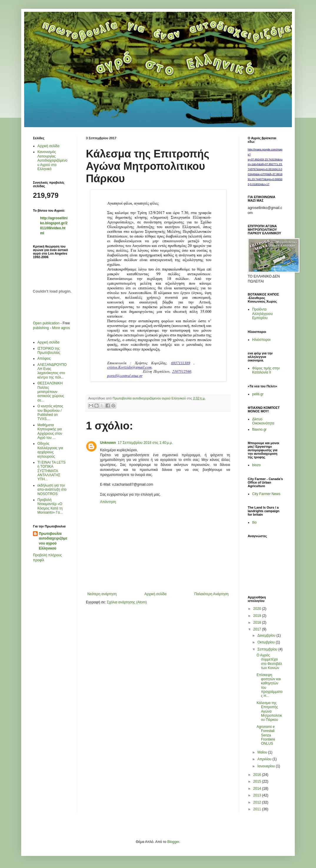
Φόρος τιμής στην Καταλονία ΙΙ (266, 370)
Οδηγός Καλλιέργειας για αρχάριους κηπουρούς (50, 450)
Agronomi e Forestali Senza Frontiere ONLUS (266, 735)
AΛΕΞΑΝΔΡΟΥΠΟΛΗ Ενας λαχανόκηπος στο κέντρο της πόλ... (52, 371)
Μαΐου (263, 752)
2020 (258, 609)
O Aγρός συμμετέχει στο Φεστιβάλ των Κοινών (269, 662)
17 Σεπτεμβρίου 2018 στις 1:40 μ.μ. (145, 443)
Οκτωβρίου (267, 642)
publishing (41, 328)
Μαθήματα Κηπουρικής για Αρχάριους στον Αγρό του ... (50, 431)
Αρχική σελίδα (155, 594)
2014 (258, 789)
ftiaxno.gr (259, 429)
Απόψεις (44, 359)
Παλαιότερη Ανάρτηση (211, 594)
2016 (258, 775)
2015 (258, 781)
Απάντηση (108, 502)
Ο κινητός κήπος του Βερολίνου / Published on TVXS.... (50, 413)
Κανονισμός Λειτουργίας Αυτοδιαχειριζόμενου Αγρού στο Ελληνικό (52, 160)
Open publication (46, 323)
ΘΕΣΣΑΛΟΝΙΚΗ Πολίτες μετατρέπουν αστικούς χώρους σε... (51, 392)
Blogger (173, 842)
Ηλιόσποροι (261, 340)
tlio (254, 522)
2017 (258, 629)
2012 (258, 802)
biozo (256, 465)
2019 (258, 616)
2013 (258, 795)
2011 (258, 809)
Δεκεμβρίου (267, 635)
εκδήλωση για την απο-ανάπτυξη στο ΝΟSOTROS (52, 490)
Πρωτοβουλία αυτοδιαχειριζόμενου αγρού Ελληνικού (53, 541)
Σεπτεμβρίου (268, 649)
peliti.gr (258, 394)
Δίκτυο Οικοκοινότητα (263, 421)
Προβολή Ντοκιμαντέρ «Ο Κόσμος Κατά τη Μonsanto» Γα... (50, 506)
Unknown (108, 443)
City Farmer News (266, 494)
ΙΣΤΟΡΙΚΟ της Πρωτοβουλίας (49, 351)
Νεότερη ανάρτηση (102, 594)
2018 (258, 623)
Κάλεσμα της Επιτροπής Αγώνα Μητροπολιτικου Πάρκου (269, 711)
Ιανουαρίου (267, 766)
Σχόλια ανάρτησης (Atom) (127, 602)
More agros (61, 328)
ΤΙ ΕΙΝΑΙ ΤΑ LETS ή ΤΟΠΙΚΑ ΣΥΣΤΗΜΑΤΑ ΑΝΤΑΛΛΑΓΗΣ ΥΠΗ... (51, 471)
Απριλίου (265, 759)
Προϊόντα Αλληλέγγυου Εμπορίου (262, 314)
